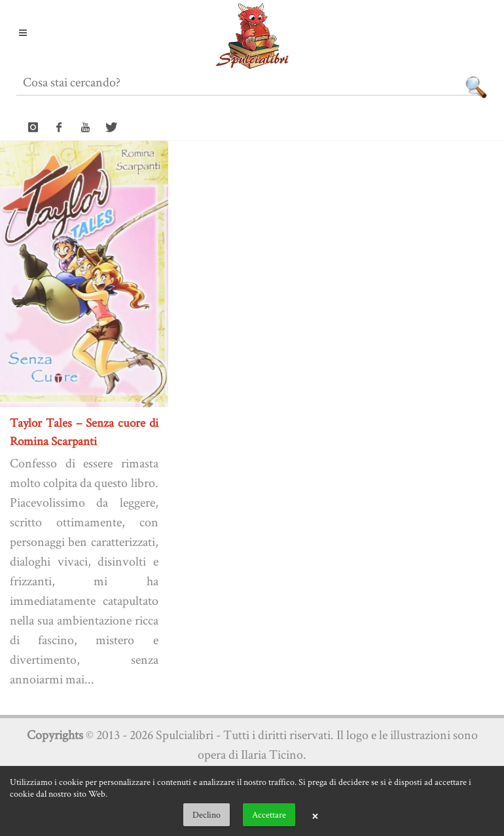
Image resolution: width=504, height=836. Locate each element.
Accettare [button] (269, 814)
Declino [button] (207, 814)
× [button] (315, 815)
